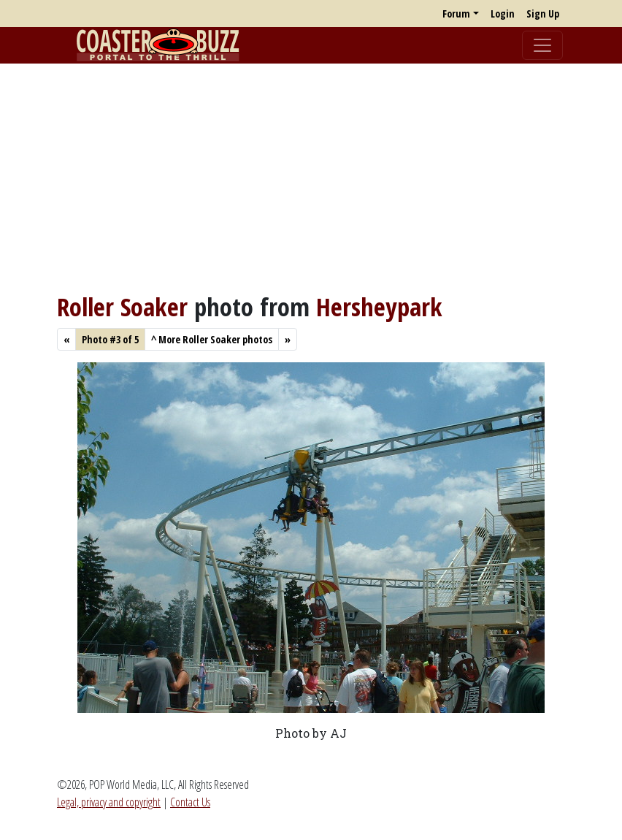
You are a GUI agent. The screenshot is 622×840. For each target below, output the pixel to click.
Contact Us (190, 802)
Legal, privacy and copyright (109, 802)
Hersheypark (379, 306)
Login (503, 14)
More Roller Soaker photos (212, 339)
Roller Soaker (122, 306)
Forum (456, 14)
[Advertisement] (311, 177)
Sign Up (543, 14)
